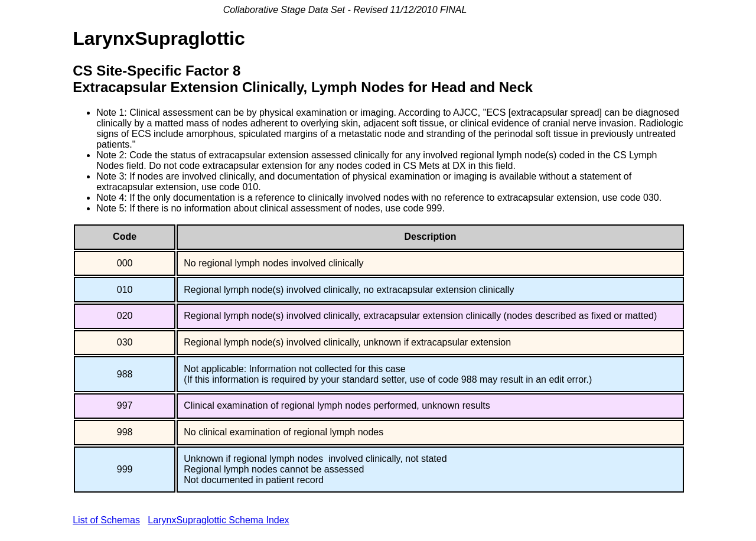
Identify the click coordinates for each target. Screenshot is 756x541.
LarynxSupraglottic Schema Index (218, 520)
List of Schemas (106, 520)
